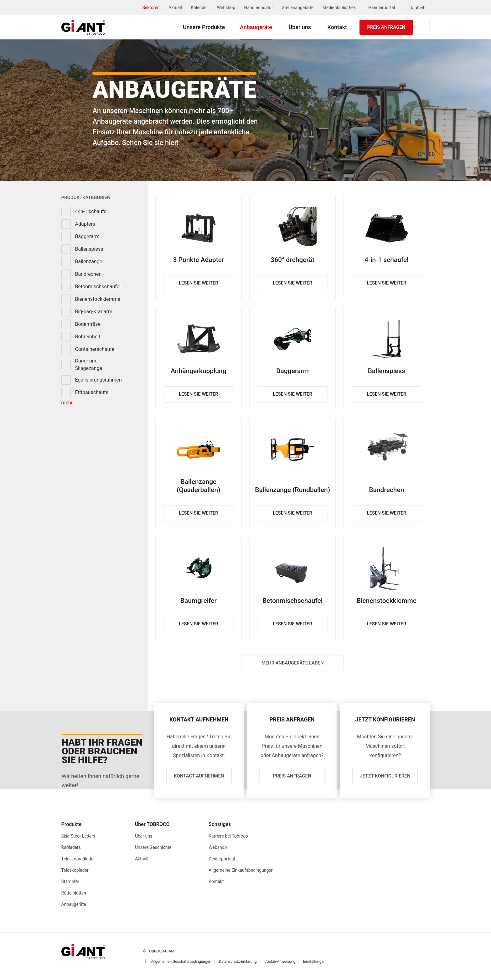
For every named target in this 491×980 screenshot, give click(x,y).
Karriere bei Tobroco (228, 838)
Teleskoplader (75, 871)
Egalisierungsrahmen (98, 380)
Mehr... (69, 403)
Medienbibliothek (339, 8)
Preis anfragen (386, 27)
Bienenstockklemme (98, 299)
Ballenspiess (89, 249)
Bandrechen (88, 274)
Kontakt (337, 27)
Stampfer (70, 883)
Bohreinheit (88, 337)
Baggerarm (87, 236)
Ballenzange (89, 262)
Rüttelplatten (74, 894)
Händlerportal (382, 8)
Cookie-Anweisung (280, 962)
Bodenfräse (88, 324)
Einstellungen (314, 962)
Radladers (71, 849)
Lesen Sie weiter (198, 283)
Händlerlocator (259, 8)
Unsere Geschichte (153, 849)
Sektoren (151, 8)
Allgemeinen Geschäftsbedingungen (181, 962)
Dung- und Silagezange (89, 364)
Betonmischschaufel (98, 287)
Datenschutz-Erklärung (238, 962)
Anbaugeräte (256, 27)
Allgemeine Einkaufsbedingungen (241, 871)
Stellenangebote (298, 8)
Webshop (226, 8)
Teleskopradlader (78, 860)
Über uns (300, 27)
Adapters (85, 224)
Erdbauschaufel (93, 392)
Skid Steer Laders (78, 838)
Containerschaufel (96, 349)
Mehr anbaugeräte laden (293, 663)
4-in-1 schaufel (91, 211)
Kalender (199, 8)
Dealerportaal (222, 860)
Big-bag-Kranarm (94, 312)
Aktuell (175, 8)
